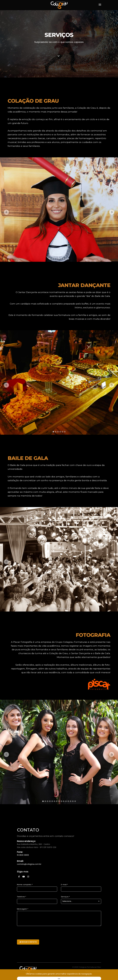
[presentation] (36, 933)
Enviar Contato (28, 942)
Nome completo (25, 885)
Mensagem (23, 909)
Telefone (22, 897)
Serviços (65, 897)
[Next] (112, 212)
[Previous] (6, 212)
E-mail (64, 885)
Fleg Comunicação (93, 971)
